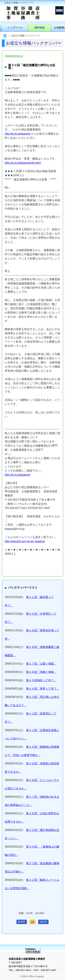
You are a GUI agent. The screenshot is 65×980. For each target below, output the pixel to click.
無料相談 (40, 27)
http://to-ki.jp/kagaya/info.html (23, 163)
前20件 (22, 922)
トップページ (15, 27)
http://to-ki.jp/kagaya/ (18, 134)
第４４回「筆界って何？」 (43, 689)
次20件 (43, 922)
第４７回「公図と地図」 (41, 664)
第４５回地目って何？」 (41, 680)
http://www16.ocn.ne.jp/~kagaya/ (25, 541)
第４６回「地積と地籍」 (41, 672)
